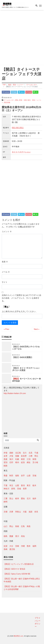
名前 (5, 262)
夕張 (11, 456)
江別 (29, 459)
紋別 (23, 462)
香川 (17, 536)
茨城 (19, 489)
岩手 (23, 476)
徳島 (6, 536)
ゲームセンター (9, 100)
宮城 (34, 476)
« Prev (6, 329)
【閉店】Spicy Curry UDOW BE (17, 574)
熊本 (29, 546)
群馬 (13, 489)
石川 (29, 499)
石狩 (11, 462)
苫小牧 (35, 462)
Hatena (21, 92)
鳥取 (29, 526)
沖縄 (23, 546)
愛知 (17, 100)
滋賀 (31, 512)
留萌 (34, 459)
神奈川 (6, 489)
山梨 (17, 485)
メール (6, 272)
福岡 (34, 546)
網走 (29, 462)
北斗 (25, 453)
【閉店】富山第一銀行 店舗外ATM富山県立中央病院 (22, 580)
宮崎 (17, 546)
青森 (6, 476)
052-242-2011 (18, 128)
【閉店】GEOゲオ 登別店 (14, 569)
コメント (7, 232)
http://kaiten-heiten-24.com (15, 393)
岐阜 (17, 499)
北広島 (18, 453)
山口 (6, 526)
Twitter (14, 92)
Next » (37, 329)
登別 (6, 462)
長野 (25, 489)
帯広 (36, 456)
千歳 (36, 453)
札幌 (17, 459)
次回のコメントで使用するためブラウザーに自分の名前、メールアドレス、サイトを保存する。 (21, 298)
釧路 (6, 466)
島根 (17, 526)
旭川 (11, 459)
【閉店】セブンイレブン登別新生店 (19, 564)
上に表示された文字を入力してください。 (20, 311)
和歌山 (18, 512)
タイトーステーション (21, 152)
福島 (17, 476)
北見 (31, 453)
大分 (11, 546)
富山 (11, 499)
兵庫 (11, 512)
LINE (35, 92)
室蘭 (17, 456)
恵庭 (6, 459)
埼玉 (11, 485)
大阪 (25, 512)
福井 (34, 499)
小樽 (31, 456)
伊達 (6, 453)
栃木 (34, 485)
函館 (11, 453)
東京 (29, 485)
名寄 (6, 456)
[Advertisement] (22, 38)
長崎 (6, 549)
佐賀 (6, 546)
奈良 (36, 512)
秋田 (11, 476)
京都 (6, 512)
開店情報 (7, 102)
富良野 (24, 456)
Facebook (6, 92)
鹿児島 (12, 549)
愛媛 (11, 536)
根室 (23, 459)
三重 (6, 499)
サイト (5, 282)
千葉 (6, 485)
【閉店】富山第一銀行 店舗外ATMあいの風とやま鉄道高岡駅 (22, 588)
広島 (23, 526)
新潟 (23, 485)
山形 (29, 476)
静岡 (6, 502)
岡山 (11, 526)
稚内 (17, 462)
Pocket (29, 92)
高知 (23, 536)
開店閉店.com (18, 636)
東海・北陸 (23, 100)
